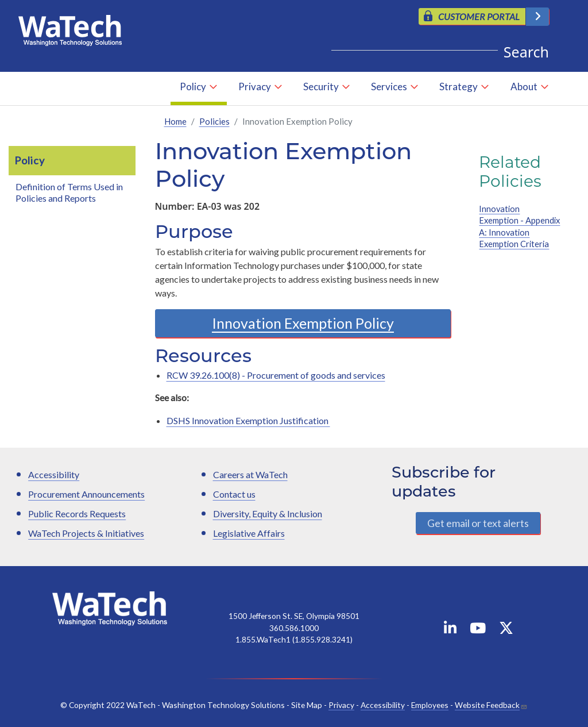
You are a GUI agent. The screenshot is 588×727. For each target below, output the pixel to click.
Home (175, 121)
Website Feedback (487, 705)
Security (321, 86)
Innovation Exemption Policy (303, 323)
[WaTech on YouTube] (478, 630)
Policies (214, 121)
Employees (430, 705)
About (524, 86)
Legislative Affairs (249, 533)
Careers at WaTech (250, 474)
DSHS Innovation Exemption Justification (248, 420)
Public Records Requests (77, 513)
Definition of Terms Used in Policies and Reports (69, 193)
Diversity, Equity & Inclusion (268, 513)
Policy (193, 86)
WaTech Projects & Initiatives (86, 533)
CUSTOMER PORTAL (479, 16)
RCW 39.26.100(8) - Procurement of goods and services (276, 375)
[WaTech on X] (506, 630)
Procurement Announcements (86, 494)
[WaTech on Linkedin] (450, 630)
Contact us (234, 494)
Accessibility (54, 474)
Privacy (255, 86)
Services (389, 86)
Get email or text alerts (478, 523)
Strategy (459, 86)
